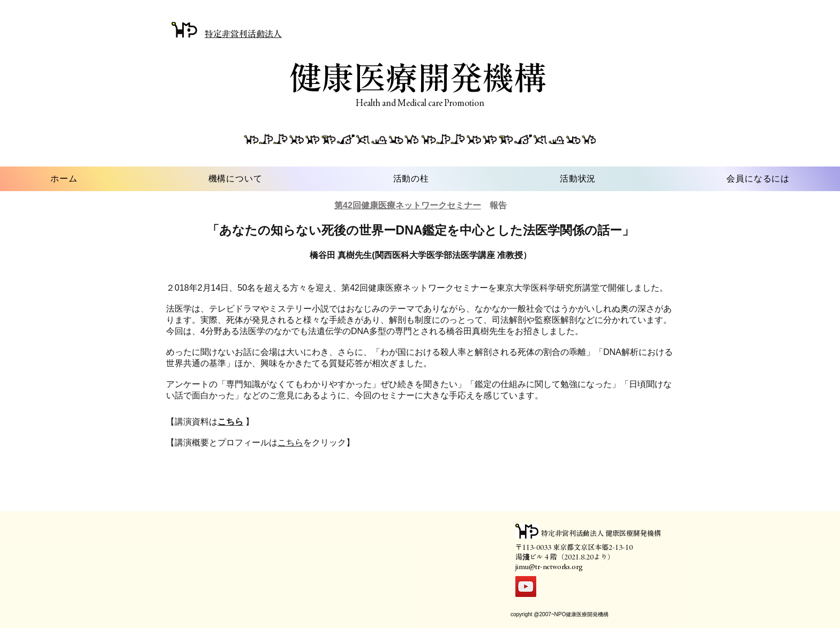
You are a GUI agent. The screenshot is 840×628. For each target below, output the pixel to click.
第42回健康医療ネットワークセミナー (408, 205)
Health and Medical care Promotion (420, 103)
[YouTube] (526, 587)
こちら (290, 442)
